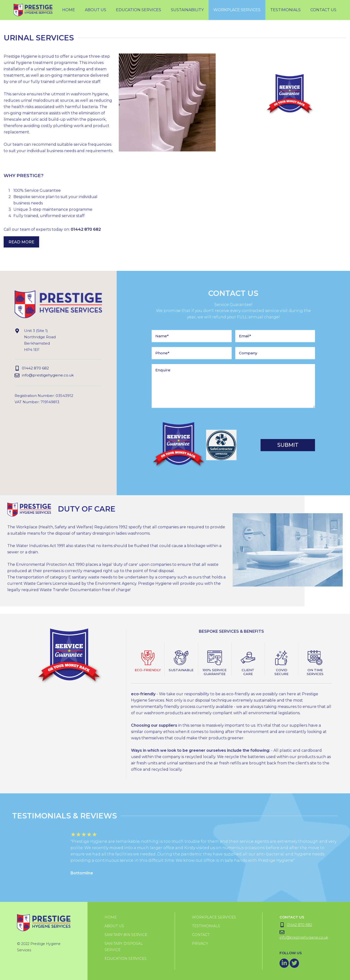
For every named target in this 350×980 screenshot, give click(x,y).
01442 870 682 (86, 229)
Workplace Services (214, 917)
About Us (96, 10)
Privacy (200, 943)
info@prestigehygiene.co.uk (44, 375)
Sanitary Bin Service (126, 935)
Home (69, 10)
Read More (21, 242)
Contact (201, 935)
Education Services (139, 10)
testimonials (285, 10)
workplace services (237, 10)
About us (114, 926)
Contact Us (323, 10)
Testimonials (206, 926)
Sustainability (187, 10)
